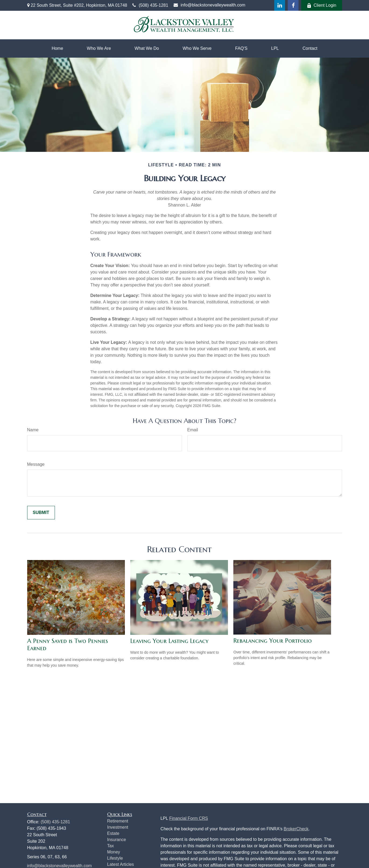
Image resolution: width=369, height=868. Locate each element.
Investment (118, 827)
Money (114, 852)
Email (193, 430)
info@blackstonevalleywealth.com (209, 5)
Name (33, 430)
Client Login (322, 5)
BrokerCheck (296, 829)
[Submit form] (41, 513)
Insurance (117, 840)
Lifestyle (115, 858)
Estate (113, 833)
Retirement (118, 821)
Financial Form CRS (189, 818)
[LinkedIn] (280, 5)
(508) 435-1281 (150, 5)
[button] (57, 48)
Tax (110, 846)
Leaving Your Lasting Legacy (169, 641)
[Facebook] (293, 5)
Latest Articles (121, 864)
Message (36, 464)
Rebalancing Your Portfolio (273, 641)
